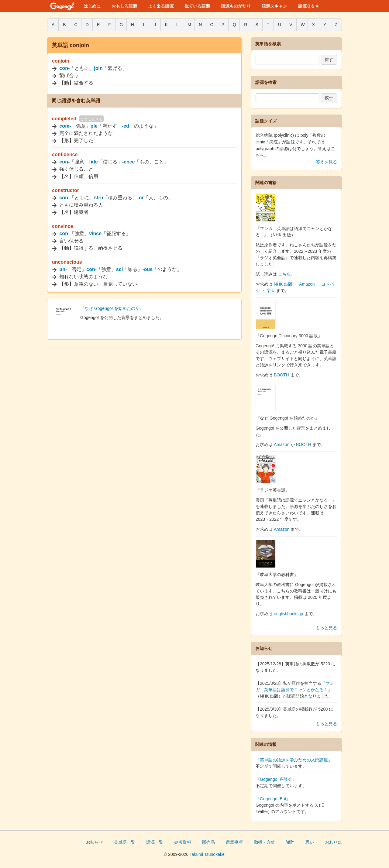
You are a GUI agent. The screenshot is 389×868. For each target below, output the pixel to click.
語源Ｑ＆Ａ (309, 6)
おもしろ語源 (124, 6)
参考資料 (183, 842)
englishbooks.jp (289, 614)
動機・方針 (264, 842)
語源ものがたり (236, 6)
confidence (65, 154)
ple (94, 126)
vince (95, 233)
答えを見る (326, 162)
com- (65, 126)
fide (93, 162)
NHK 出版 (283, 284)
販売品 (208, 842)
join (98, 68)
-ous (147, 269)
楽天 (271, 290)
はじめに (92, 6)
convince (62, 226)
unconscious (67, 262)
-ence (129, 162)
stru (98, 198)
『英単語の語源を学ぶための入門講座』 (294, 760)
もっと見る (326, 628)
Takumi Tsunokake (207, 854)
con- (64, 68)
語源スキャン (274, 6)
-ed (126, 126)
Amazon (307, 284)
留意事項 (234, 842)
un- (63, 269)
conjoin (61, 61)
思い (310, 842)
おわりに (333, 842)
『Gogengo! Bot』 (273, 799)
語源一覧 (155, 842)
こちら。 (287, 274)
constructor (65, 190)
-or (140, 198)
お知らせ (95, 842)
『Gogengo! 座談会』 (276, 779)
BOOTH (281, 375)
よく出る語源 (161, 6)
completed (64, 119)
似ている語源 (197, 6)
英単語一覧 (125, 842)
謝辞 (290, 842)
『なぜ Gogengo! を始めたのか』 (112, 308)
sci (119, 269)
